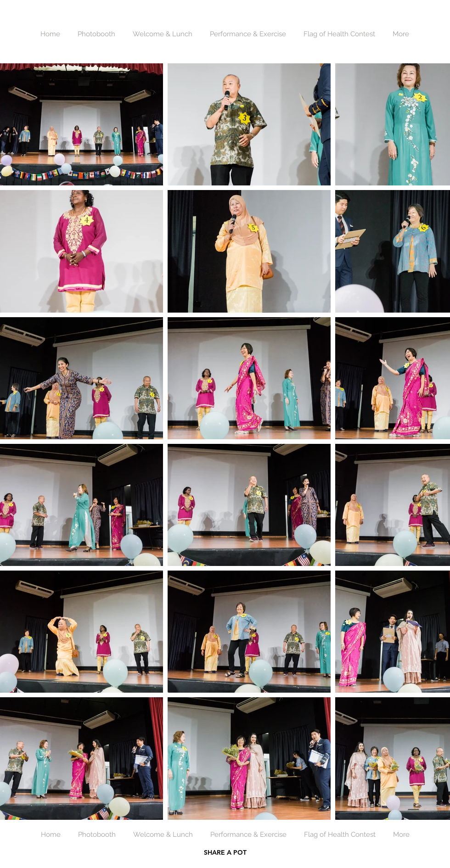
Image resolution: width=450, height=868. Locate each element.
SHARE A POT (225, 852)
